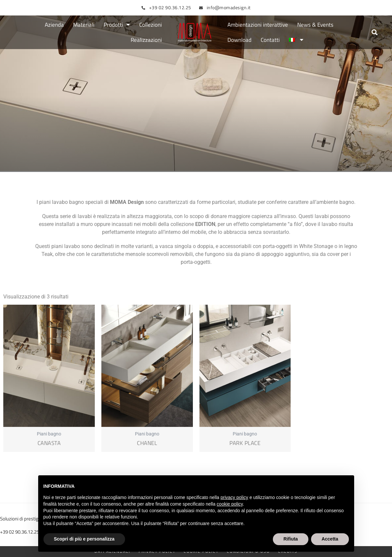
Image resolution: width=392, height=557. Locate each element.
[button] (375, 32)
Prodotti (117, 25)
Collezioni (151, 25)
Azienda (54, 25)
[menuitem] (296, 40)
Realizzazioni (146, 40)
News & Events (315, 25)
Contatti (270, 40)
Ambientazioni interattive (258, 25)
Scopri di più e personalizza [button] (84, 539)
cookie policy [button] (230, 504)
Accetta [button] (330, 539)
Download (239, 40)
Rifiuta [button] (291, 539)
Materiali (84, 25)
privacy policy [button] (234, 497)
